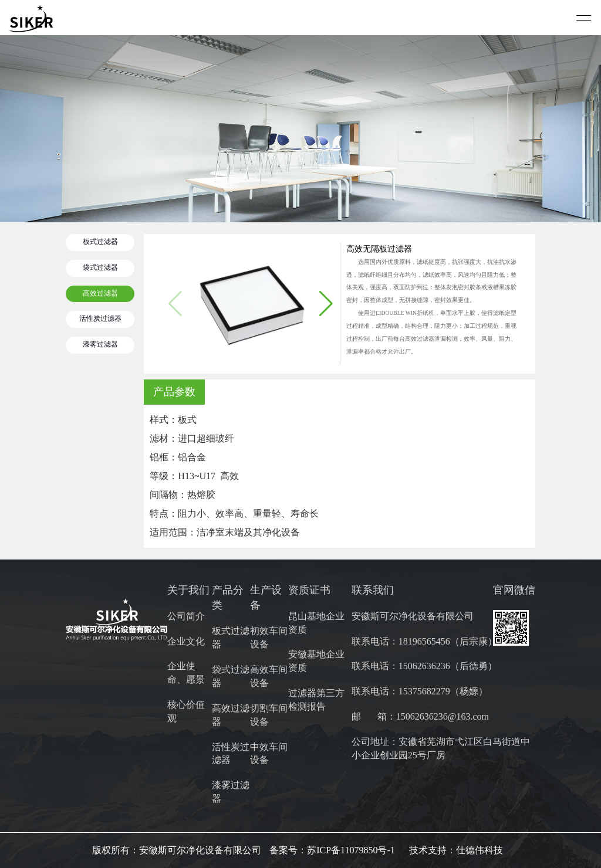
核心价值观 (186, 711)
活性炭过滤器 (100, 319)
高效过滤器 (100, 294)
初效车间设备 (269, 638)
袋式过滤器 (100, 268)
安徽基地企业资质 (316, 661)
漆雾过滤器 (100, 345)
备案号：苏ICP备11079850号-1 (332, 850)
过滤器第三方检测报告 (316, 700)
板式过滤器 (100, 242)
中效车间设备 (269, 754)
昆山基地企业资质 (316, 623)
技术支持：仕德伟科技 (456, 850)
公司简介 (186, 616)
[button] (326, 304)
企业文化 (186, 641)
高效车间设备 (269, 676)
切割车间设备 (269, 715)
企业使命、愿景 (186, 673)
